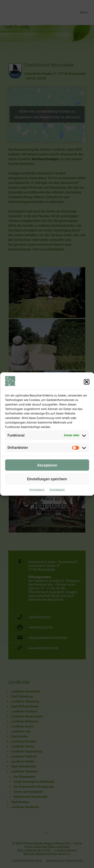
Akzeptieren (47, 477)
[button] (86, 394)
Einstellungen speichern (47, 491)
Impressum (37, 502)
